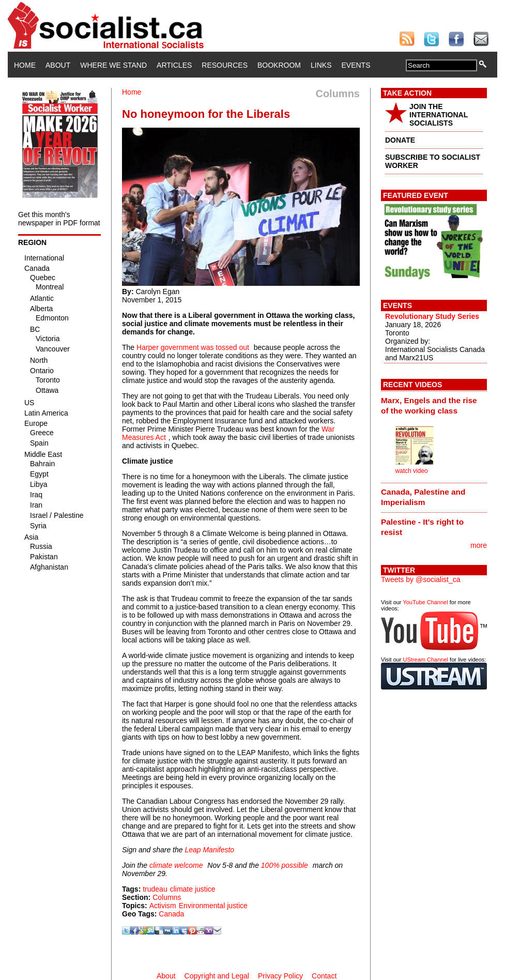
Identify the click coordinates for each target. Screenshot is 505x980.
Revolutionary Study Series (432, 316)
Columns (167, 897)
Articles (174, 65)
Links (321, 65)
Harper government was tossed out (193, 347)
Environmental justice (213, 906)
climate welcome (176, 865)
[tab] (434, 405)
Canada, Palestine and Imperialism (423, 497)
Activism (163, 906)
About (58, 65)
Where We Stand (113, 65)
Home (25, 65)
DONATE (400, 140)
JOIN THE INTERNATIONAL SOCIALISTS (439, 115)
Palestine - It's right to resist (422, 527)
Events (356, 65)
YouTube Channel (425, 602)
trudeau (155, 889)
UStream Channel (426, 660)
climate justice (193, 889)
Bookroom (279, 65)
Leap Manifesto (209, 850)
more (479, 545)
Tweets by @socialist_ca (421, 579)
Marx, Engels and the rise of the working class (429, 405)
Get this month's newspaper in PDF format (59, 219)
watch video (411, 471)
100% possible (285, 865)
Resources (225, 65)
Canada (171, 914)
